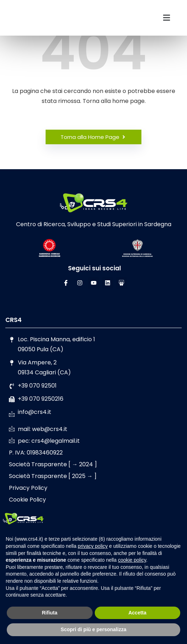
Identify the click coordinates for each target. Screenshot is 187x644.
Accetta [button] (137, 613)
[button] (166, 18)
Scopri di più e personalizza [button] (93, 629)
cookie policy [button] (132, 560)
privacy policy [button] (93, 546)
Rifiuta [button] (50, 613)
